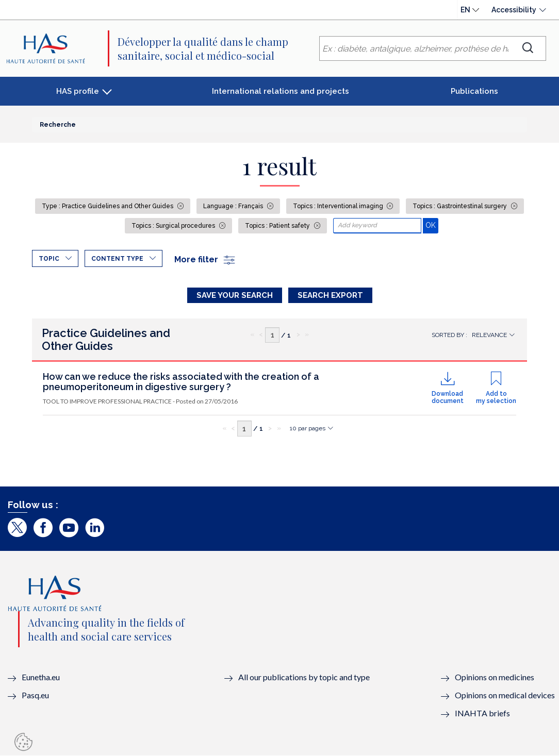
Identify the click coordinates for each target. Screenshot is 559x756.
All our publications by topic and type (304, 677)
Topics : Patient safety (278, 226)
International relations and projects (281, 91)
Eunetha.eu (41, 677)
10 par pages (308, 428)
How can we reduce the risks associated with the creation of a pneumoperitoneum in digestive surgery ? (181, 382)
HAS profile (78, 91)
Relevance (489, 335)
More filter (205, 259)
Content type (117, 259)
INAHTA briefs (482, 713)
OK (432, 225)
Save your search (235, 295)
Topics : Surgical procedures (174, 226)
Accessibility (514, 10)
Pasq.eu (35, 695)
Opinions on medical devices (505, 695)
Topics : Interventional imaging (339, 206)
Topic (49, 259)
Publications (474, 91)
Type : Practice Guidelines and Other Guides (108, 206)
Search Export (330, 295)
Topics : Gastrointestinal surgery (461, 206)
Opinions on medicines (495, 677)
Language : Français (234, 206)
